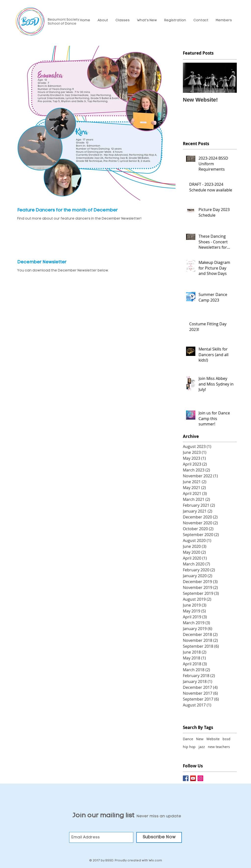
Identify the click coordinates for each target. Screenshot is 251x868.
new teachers (219, 747)
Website (213, 739)
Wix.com (155, 861)
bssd (226, 739)
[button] (103, 21)
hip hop (189, 747)
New (200, 739)
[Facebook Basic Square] (186, 778)
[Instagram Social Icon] (200, 778)
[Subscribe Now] (159, 837)
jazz (202, 747)
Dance (188, 739)
